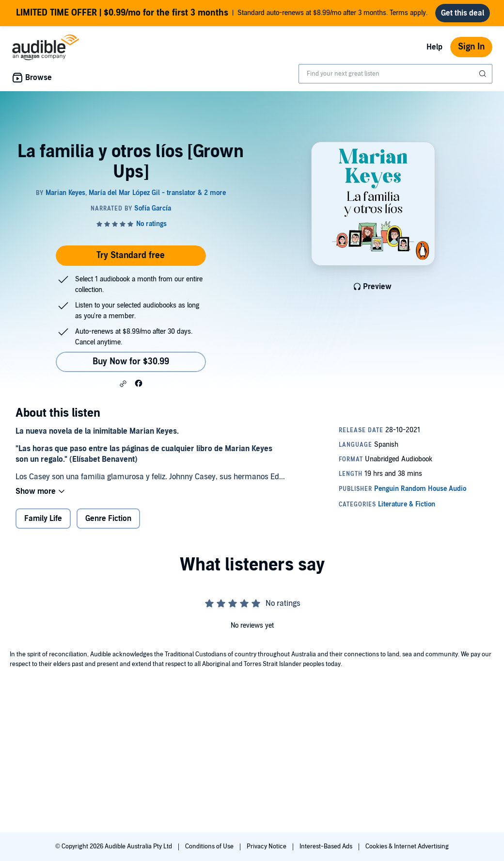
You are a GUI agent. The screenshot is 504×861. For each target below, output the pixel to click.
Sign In (471, 47)
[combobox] (395, 74)
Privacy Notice (267, 846)
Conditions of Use (210, 846)
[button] (123, 384)
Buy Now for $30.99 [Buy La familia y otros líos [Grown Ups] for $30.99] (131, 362)
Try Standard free (131, 255)
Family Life (43, 519)
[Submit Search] (484, 74)
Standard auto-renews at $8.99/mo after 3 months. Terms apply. (222, 13)
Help (434, 47)
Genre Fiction (108, 519)
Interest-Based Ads (327, 846)
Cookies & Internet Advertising (407, 846)
